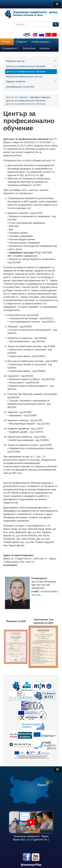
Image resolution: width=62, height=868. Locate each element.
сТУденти (22, 42)
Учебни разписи (41, 42)
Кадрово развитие (31, 81)
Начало (23, 97)
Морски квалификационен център (24, 77)
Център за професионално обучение (31, 66)
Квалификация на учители (20, 87)
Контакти (44, 48)
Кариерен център (31, 61)
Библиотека (29, 48)
